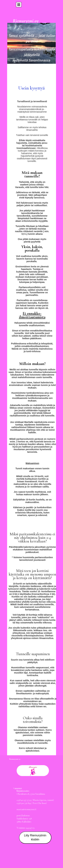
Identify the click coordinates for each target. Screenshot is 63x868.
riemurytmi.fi (18, 788)
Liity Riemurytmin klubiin (35, 838)
